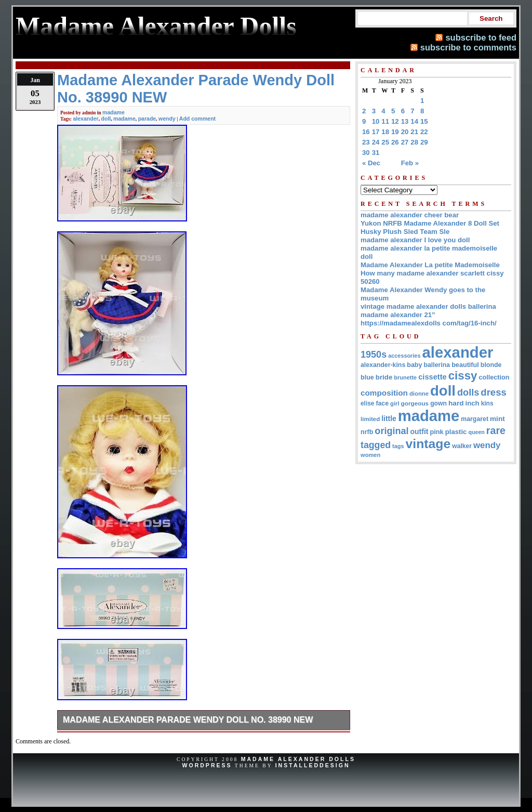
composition (384, 393)
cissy (463, 376)
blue (367, 377)
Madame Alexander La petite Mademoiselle (430, 265)
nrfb (367, 432)
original (391, 431)
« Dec (371, 163)
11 (385, 121)
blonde (491, 365)
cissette (432, 377)
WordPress (207, 765)
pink (436, 432)
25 (385, 142)
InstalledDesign (313, 765)
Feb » (410, 163)
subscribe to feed (481, 37)
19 (395, 132)
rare (496, 430)
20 (405, 132)
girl (395, 403)
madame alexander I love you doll (415, 240)
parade (147, 119)
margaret (475, 419)
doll (106, 119)
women (370, 455)
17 (376, 132)
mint (497, 419)
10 (376, 121)
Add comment (197, 119)
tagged (376, 445)
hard (456, 403)
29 (424, 142)
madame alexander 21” (398, 315)
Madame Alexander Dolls (298, 759)
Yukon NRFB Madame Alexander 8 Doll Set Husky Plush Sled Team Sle (430, 227)
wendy (167, 119)
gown (438, 403)
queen (476, 432)
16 (366, 132)
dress (493, 392)
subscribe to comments (468, 47)
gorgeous (415, 403)
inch (473, 403)
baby (414, 365)
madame (114, 112)
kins (487, 403)
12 (395, 121)
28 (414, 142)
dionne (419, 394)
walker (462, 446)
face (382, 403)
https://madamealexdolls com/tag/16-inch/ (429, 323)
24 (376, 142)
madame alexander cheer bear (410, 215)
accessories (404, 356)
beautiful (465, 365)
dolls (468, 392)
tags (398, 446)
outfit (420, 431)
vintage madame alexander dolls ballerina (428, 306)
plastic (456, 432)
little (389, 418)
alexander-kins (383, 365)
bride (384, 377)
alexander (85, 119)
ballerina (437, 365)
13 (405, 121)
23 (366, 142)
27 (405, 142)
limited (370, 419)
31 (376, 153)
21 (414, 132)
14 (414, 121)
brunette (405, 377)
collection (494, 377)
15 (424, 121)
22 (424, 132)
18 (385, 132)
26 (395, 142)
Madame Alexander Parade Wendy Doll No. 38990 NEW (188, 720)
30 (366, 153)
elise (367, 403)
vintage (428, 444)
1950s (374, 355)
